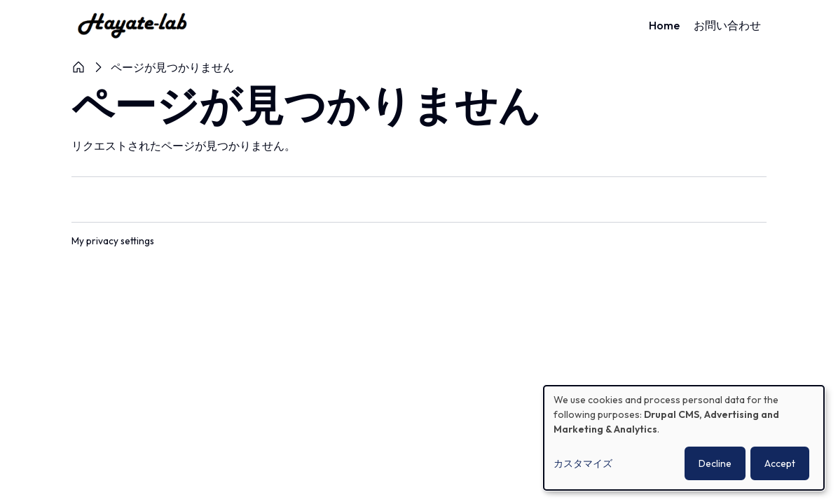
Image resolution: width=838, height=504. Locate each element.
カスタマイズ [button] (583, 463)
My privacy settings (114, 241)
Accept (780, 463)
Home (664, 25)
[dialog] (684, 438)
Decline (715, 463)
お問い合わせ (727, 25)
